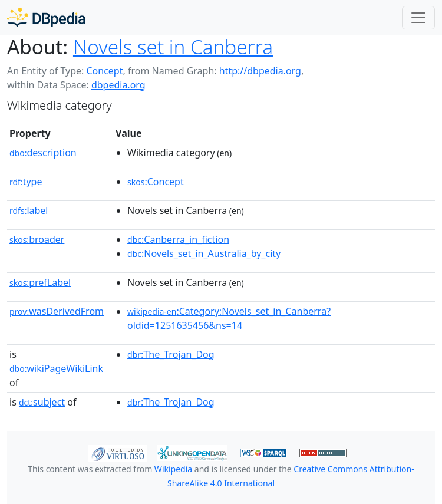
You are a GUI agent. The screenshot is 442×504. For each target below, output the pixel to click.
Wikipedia (173, 469)
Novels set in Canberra (173, 47)
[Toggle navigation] (418, 18)
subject (42, 402)
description (43, 153)
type (26, 182)
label (29, 210)
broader (37, 239)
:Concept (156, 182)
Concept (104, 71)
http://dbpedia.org (260, 71)
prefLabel (40, 282)
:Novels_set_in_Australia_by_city (204, 253)
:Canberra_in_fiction (178, 239)
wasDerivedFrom (57, 311)
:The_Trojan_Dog (171, 354)
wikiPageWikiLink (56, 368)
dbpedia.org (118, 85)
